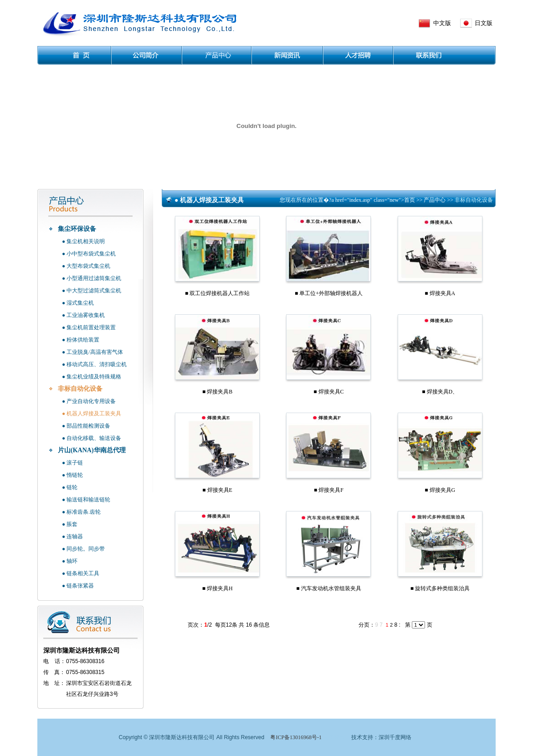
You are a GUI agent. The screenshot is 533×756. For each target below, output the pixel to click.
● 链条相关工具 (81, 573)
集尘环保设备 (77, 229)
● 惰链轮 (72, 475)
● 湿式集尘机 (78, 303)
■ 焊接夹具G (440, 490)
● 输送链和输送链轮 (86, 500)
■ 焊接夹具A (440, 293)
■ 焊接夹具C (328, 392)
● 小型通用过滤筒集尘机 (92, 278)
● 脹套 (70, 524)
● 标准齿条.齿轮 (81, 512)
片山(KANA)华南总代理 (92, 450)
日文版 (484, 23)
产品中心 (435, 200)
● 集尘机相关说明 (83, 241)
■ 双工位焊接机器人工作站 (217, 293)
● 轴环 (70, 561)
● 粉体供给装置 (81, 340)
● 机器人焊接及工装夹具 (92, 414)
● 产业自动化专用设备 (89, 401)
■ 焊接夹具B (217, 392)
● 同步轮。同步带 (83, 549)
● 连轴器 (72, 536)
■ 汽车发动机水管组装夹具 (328, 588)
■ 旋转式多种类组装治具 (440, 588)
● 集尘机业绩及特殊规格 (92, 377)
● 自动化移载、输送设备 (92, 438)
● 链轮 (70, 487)
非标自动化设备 (80, 389)
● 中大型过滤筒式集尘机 (92, 291)
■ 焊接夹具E (217, 490)
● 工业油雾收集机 (83, 315)
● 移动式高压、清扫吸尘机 (94, 364)
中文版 (442, 23)
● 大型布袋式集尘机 (86, 266)
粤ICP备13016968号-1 (296, 737)
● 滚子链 (72, 463)
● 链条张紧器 (78, 586)
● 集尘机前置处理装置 (89, 327)
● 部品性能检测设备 (86, 426)
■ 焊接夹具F (329, 490)
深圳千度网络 (395, 737)
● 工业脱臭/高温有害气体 (92, 352)
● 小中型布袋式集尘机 (89, 254)
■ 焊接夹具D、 (440, 392)
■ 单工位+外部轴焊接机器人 (329, 293)
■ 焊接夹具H (218, 588)
